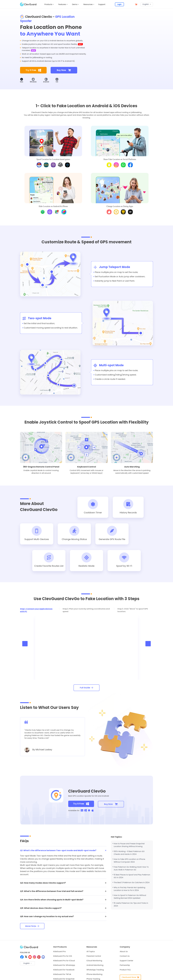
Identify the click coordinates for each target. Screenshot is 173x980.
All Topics (91, 952)
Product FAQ (125, 971)
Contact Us (125, 957)
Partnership (125, 966)
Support (102, 4)
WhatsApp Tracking (95, 971)
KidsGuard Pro (60, 952)
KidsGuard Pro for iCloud (64, 961)
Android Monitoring (95, 966)
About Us (124, 952)
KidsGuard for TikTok (62, 975)
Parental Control (94, 957)
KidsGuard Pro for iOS (63, 957)
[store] (136, 4)
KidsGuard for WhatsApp (64, 966)
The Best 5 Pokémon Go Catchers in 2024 (132, 883)
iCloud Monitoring (94, 961)
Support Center (126, 961)
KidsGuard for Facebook (64, 971)
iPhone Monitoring (94, 975)
